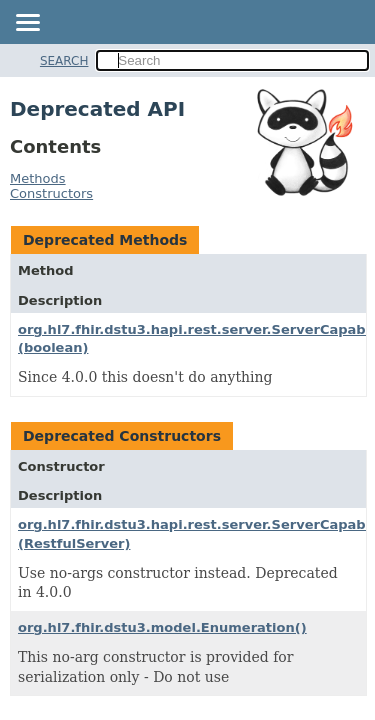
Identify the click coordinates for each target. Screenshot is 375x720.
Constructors (51, 193)
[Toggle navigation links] (27, 24)
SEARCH (64, 61)
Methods (38, 178)
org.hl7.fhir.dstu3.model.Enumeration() (162, 627)
